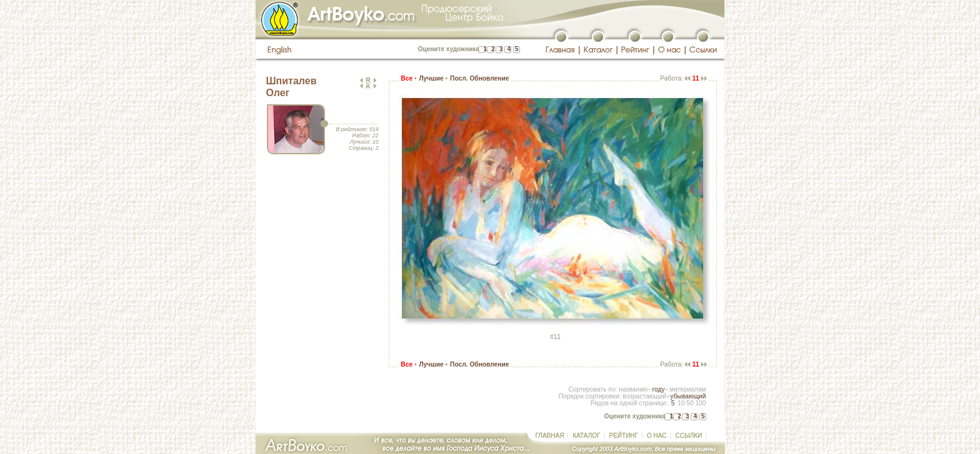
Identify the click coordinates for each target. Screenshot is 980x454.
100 (700, 403)
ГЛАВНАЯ (550, 436)
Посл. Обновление (479, 78)
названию (633, 389)
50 (690, 403)
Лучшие (431, 78)
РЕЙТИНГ (624, 436)
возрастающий (644, 396)
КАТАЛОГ (586, 436)
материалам (688, 389)
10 (681, 403)
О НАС (657, 436)
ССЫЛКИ (688, 436)
